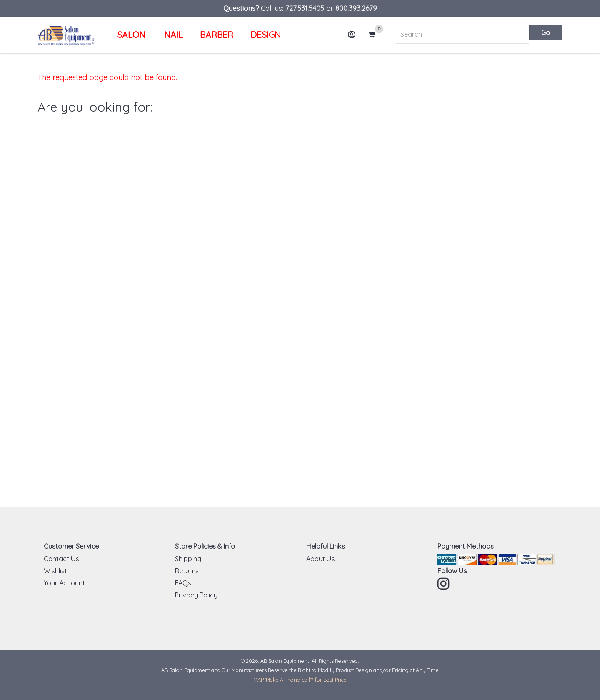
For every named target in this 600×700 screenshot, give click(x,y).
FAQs (183, 583)
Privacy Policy (196, 595)
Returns (187, 571)
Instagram (444, 584)
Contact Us (61, 559)
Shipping (188, 559)
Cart (375, 35)
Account (354, 38)
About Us (321, 559)
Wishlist (55, 571)
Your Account (64, 583)
